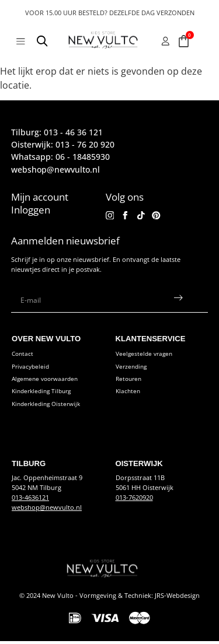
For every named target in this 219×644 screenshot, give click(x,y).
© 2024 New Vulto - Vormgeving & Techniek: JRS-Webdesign (109, 598)
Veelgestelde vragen (146, 357)
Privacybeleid (32, 369)
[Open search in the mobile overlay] (43, 43)
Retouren (130, 382)
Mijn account (40, 197)
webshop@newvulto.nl (47, 510)
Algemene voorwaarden (48, 382)
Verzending (133, 369)
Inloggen (31, 210)
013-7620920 (134, 500)
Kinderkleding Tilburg (45, 394)
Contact (23, 357)
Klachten (129, 394)
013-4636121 (30, 500)
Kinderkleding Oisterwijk (49, 407)
